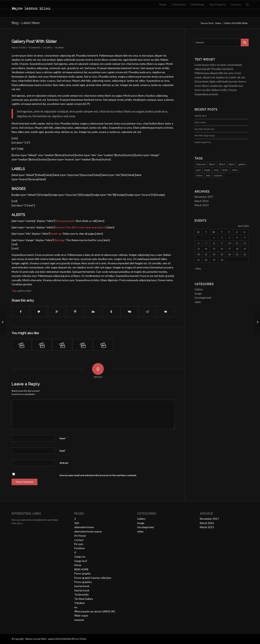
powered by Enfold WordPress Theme (67, 639)
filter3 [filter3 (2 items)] (232, 164)
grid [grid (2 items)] (198, 170)
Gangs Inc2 (81, 561)
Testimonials (82, 595)
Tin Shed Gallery (84, 599)
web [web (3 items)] (208, 175)
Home (218, 23)
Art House (80, 536)
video (198, 302)
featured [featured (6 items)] (201, 164)
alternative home (84, 527)
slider (29, 291)
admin (61, 48)
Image (198, 294)
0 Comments (35, 48)
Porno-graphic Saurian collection (93, 578)
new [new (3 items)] (216, 170)
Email (63, 451)
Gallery (49, 48)
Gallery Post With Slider (34, 41)
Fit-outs (79, 544)
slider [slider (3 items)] (225, 170)
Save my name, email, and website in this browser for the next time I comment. (98, 475)
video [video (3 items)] (235, 170)
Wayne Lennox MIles (36, 639)
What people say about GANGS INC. (95, 611)
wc (76, 607)
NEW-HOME (81, 569)
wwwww (79, 620)
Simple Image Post (203, 142)
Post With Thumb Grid (204, 129)
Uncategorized (203, 298)
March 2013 (202, 205)
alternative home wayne (88, 531)
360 (77, 523)
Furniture (79, 548)
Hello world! (200, 122)
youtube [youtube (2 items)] (218, 175)
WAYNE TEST (201, 116)
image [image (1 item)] (207, 170)
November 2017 (204, 197)
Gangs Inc (80, 557)
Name (63, 438)
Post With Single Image (205, 135)
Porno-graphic (82, 574)
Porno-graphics (83, 582)
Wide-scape (81, 616)
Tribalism (80, 603)
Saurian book (82, 586)
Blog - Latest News (26, 23)
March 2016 (202, 201)
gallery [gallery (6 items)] (242, 164)
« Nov (198, 269)
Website (64, 463)
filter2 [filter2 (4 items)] (222, 164)
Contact (79, 540)
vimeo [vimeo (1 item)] (199, 175)
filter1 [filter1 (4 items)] (212, 164)
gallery (21, 291)
